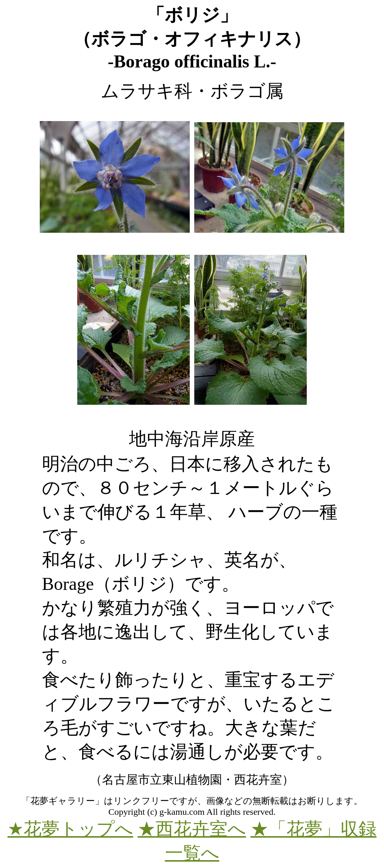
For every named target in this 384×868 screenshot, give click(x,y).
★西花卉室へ (192, 829)
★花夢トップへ (70, 829)
